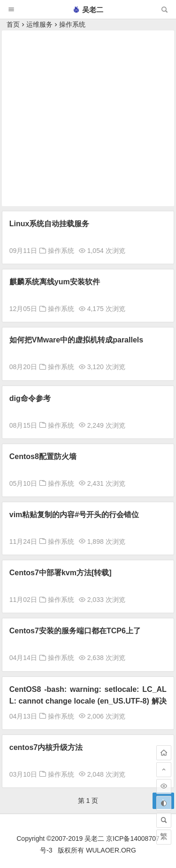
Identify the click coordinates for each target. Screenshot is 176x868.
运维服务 (39, 24)
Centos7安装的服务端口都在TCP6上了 (75, 631)
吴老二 (88, 10)
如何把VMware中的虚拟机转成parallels (76, 340)
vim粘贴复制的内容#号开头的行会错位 (74, 515)
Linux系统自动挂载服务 (50, 224)
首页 (13, 24)
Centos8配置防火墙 (43, 456)
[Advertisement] (88, 118)
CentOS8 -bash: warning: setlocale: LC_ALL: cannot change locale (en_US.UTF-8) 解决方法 (88, 701)
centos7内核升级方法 (46, 747)
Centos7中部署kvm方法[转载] (61, 573)
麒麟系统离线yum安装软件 (55, 282)
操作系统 (72, 24)
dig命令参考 (30, 398)
